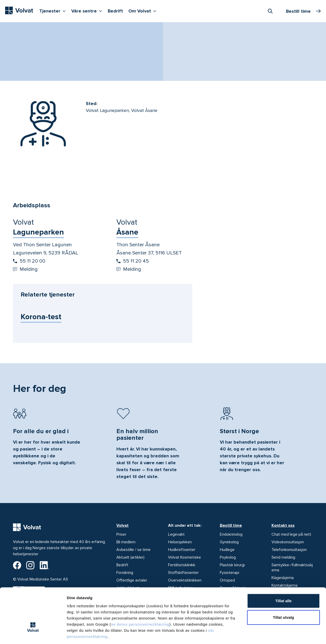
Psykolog (228, 557)
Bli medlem (126, 542)
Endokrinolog (231, 534)
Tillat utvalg (283, 594)
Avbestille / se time (133, 550)
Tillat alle (283, 578)
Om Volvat (144, 11)
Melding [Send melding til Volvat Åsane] (129, 269)
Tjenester (54, 11)
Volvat (123, 525)
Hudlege (227, 550)
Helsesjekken (180, 542)
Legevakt (176, 534)
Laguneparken (38, 232)
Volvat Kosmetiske (185, 557)
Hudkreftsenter (182, 550)
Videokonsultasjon (288, 542)
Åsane (127, 232)
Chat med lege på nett (291, 534)
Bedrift (115, 11)
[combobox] (270, 11)
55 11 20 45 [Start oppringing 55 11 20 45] (133, 261)
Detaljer (271, 634)
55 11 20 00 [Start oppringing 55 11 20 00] (29, 261)
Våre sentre (88, 11)
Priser (121, 534)
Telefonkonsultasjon (289, 550)
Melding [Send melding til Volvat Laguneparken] (25, 269)
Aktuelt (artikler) (130, 557)
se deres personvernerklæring (140, 601)
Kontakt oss (283, 525)
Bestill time (231, 525)
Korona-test (41, 317)
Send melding (283, 557)
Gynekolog (229, 542)
